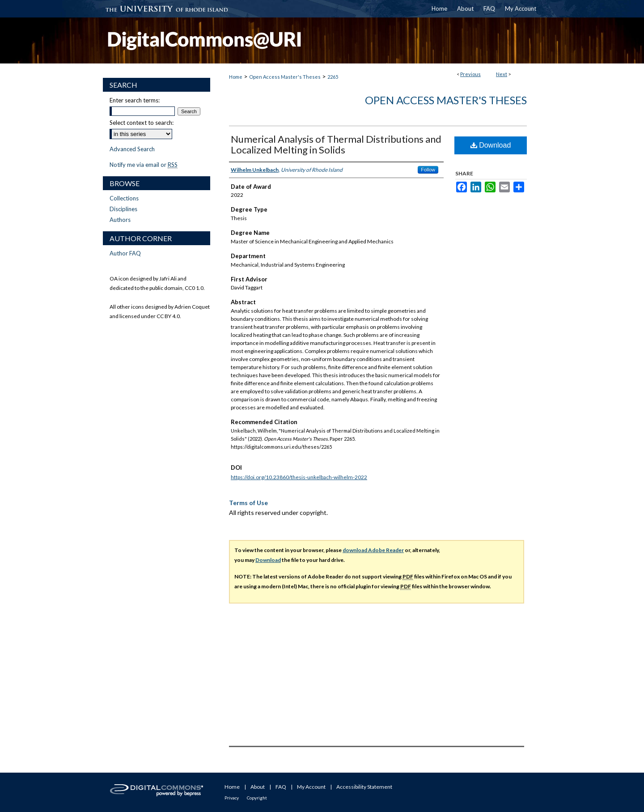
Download (491, 145)
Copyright (257, 798)
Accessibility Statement (364, 787)
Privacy (232, 798)
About (258, 787)
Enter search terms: (135, 100)
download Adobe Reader (373, 550)
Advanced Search (132, 149)
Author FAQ (125, 253)
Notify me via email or (144, 165)
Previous (470, 74)
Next (502, 74)
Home (236, 77)
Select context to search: (142, 123)
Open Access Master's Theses (285, 77)
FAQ (281, 787)
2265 (333, 77)
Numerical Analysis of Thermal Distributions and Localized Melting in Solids (336, 144)
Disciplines (123, 209)
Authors (120, 220)
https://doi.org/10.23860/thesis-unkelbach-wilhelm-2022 (299, 477)
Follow (428, 170)
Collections (124, 198)
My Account (311, 787)
